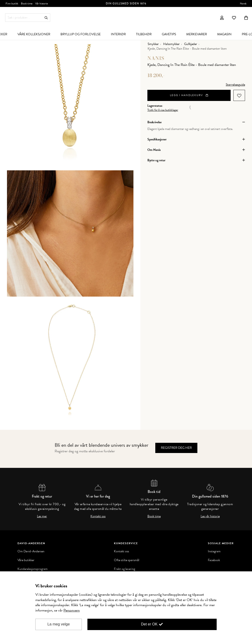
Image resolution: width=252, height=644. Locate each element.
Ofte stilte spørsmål (127, 560)
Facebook (214, 560)
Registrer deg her (176, 448)
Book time (154, 516)
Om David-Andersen (31, 551)
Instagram (214, 551)
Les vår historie (210, 516)
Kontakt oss (98, 516)
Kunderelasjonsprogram (33, 569)
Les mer (42, 516)
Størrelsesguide (235, 85)
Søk (46, 18)
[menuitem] (34, 34)
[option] (70, 107)
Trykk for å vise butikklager (163, 110)
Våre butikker (26, 560)
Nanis (156, 58)
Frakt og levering (124, 569)
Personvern (72, 610)
